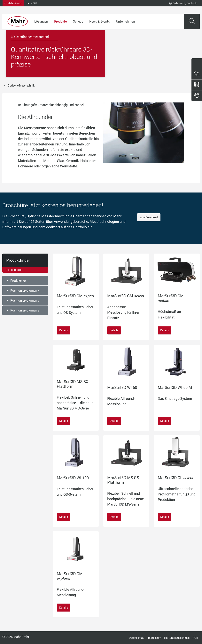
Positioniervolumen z (25, 310)
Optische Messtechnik (21, 85)
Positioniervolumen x (25, 290)
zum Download (149, 217)
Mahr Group (15, 3)
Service (78, 21)
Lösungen (41, 21)
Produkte (60, 21)
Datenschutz (137, 638)
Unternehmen (125, 21)
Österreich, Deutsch (183, 3)
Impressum (154, 638)
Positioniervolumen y (25, 300)
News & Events (100, 21)
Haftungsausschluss (177, 638)
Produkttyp (18, 281)
